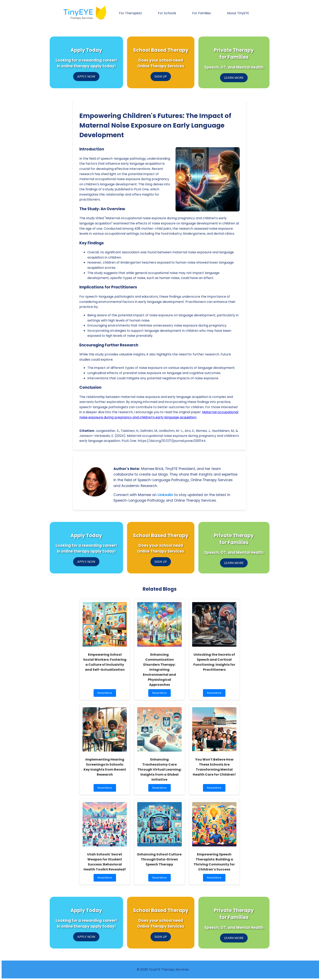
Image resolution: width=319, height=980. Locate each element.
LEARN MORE (234, 78)
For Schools (167, 13)
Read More (106, 694)
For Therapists (130, 13)
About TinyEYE (238, 13)
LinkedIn (165, 495)
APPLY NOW (86, 77)
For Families (201, 13)
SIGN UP (161, 77)
